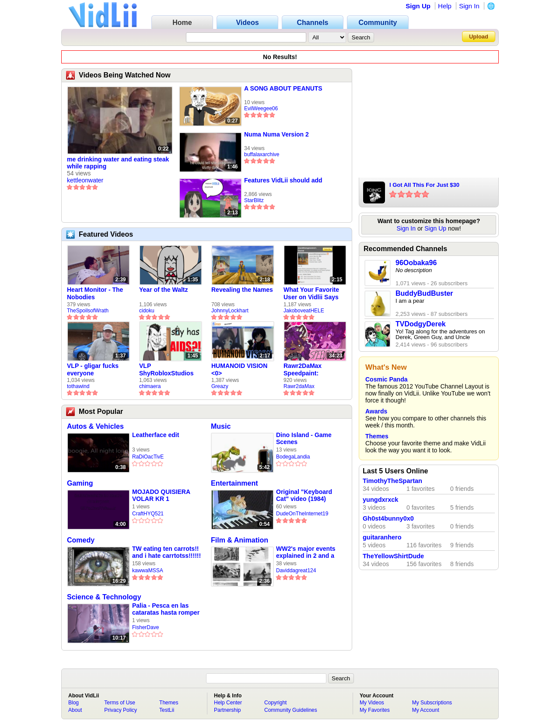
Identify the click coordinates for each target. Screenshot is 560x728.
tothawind (78, 386)
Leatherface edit (156, 435)
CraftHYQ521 (148, 514)
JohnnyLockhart (230, 311)
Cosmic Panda (386, 379)
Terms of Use (120, 703)
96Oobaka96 (416, 263)
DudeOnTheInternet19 (302, 514)
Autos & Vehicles (95, 426)
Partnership (227, 710)
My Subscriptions (432, 703)
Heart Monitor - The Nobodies (95, 293)
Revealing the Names (242, 290)
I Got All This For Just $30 (424, 185)
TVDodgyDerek (421, 324)
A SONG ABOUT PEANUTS (283, 88)
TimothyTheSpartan (392, 481)
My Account (426, 710)
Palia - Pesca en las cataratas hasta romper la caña (166, 609)
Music (221, 426)
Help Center (228, 703)
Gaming (80, 483)
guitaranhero (382, 537)
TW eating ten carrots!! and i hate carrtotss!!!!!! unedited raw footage (166, 552)
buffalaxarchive (262, 154)
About (75, 710)
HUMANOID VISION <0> (239, 369)
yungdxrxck (380, 500)
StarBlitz (254, 200)
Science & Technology (104, 597)
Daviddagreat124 (296, 570)
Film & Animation (240, 540)
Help (445, 6)
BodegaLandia (293, 457)
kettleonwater (85, 180)
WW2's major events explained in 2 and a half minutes (306, 552)
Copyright (275, 703)
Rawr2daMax (299, 386)
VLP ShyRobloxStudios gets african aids (166, 370)
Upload (479, 37)
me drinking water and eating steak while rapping (118, 163)
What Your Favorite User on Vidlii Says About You (311, 294)
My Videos (372, 703)
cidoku (147, 311)
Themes (377, 436)
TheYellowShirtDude (393, 556)
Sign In (469, 6)
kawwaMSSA (148, 570)
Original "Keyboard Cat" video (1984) (304, 495)
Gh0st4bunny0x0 (388, 518)
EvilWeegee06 (261, 108)
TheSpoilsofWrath (88, 311)
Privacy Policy (121, 710)
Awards (376, 411)
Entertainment (234, 483)
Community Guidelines (291, 710)
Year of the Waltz (164, 290)
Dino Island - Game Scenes (304, 438)
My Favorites (375, 710)
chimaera (150, 386)
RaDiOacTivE (148, 457)
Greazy (220, 386)
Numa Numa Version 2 (276, 134)
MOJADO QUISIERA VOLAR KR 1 (161, 495)
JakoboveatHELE (304, 311)
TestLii (167, 710)
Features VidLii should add (283, 180)
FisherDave (145, 627)
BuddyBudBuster (424, 293)
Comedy (81, 540)
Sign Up (418, 6)
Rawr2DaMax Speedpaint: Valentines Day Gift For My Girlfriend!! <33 (311, 370)
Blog (73, 703)
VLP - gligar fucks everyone (93, 369)
